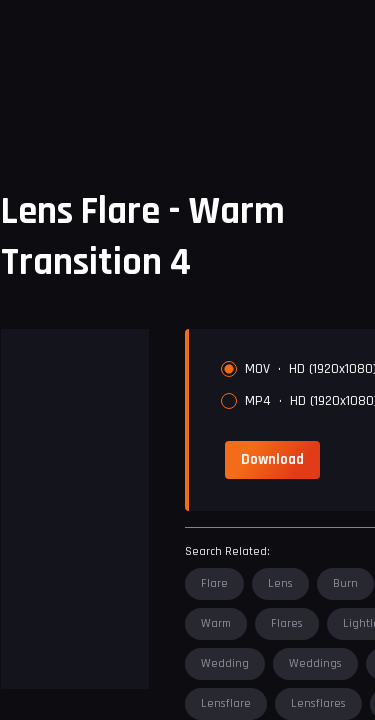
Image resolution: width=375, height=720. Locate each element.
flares (287, 623)
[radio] (229, 369)
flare (214, 583)
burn (345, 583)
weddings (315, 663)
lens (280, 583)
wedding (225, 663)
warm (216, 623)
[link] (272, 460)
